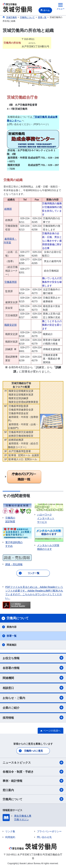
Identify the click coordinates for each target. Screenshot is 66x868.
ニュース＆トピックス (33, 763)
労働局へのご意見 (33, 751)
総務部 (8, 209)
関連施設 (12, 645)
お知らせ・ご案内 (33, 698)
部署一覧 (12, 636)
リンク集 (10, 831)
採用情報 (33, 717)
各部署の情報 (33, 668)
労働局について (33, 799)
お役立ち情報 (33, 658)
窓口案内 (33, 790)
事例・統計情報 (33, 781)
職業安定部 (11, 325)
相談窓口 (33, 688)
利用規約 (10, 837)
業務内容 (12, 627)
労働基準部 (11, 282)
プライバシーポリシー (49, 831)
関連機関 (33, 678)
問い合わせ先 (44, 837)
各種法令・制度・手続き (33, 772)
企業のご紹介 (33, 708)
